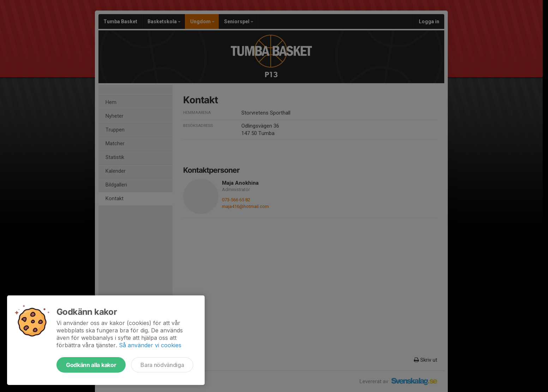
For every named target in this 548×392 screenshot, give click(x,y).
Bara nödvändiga (162, 365)
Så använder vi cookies (150, 345)
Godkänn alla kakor (91, 365)
